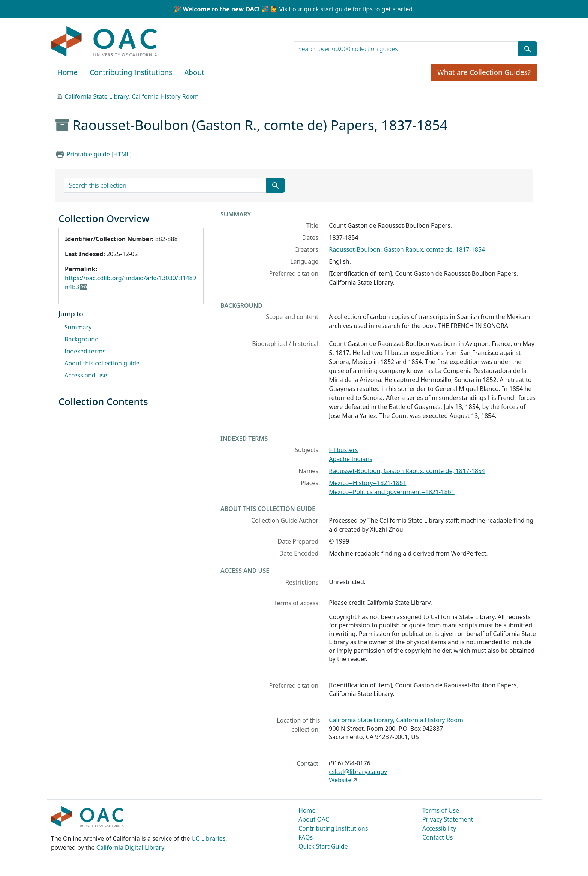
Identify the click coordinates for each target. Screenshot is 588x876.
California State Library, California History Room (132, 96)
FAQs (306, 837)
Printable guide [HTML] (99, 154)
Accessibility (439, 828)
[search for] (406, 49)
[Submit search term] (528, 49)
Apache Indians (351, 459)
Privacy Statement (448, 819)
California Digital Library (130, 847)
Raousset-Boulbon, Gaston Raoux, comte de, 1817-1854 (407, 249)
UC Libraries (209, 838)
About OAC (314, 819)
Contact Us (437, 837)
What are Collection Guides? (484, 72)
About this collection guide (102, 363)
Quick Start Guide (323, 846)
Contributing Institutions (131, 72)
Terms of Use (441, 810)
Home (67, 72)
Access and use (86, 375)
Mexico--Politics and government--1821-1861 (392, 492)
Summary (78, 327)
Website (340, 780)
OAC (104, 42)
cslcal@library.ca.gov (358, 772)
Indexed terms (85, 351)
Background (82, 339)
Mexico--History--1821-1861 (367, 483)
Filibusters (343, 450)
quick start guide (327, 9)
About (194, 72)
